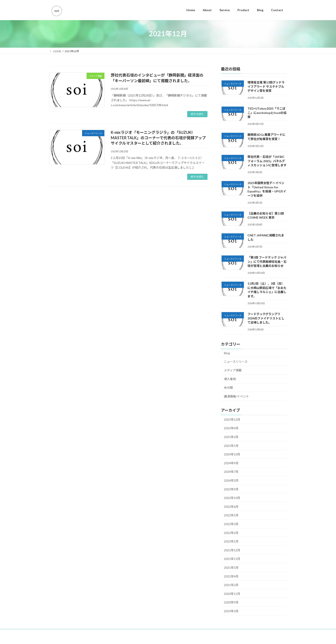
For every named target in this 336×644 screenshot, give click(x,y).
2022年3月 (231, 524)
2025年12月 (232, 419)
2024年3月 (231, 480)
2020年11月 (232, 593)
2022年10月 (232, 498)
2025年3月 (231, 437)
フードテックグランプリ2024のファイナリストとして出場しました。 (266, 318)
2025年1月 (231, 445)
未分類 (228, 388)
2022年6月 (231, 506)
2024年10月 (232, 454)
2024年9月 (231, 463)
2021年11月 (232, 559)
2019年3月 (231, 611)
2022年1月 (231, 541)
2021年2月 (231, 585)
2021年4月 (231, 576)
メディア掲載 (233, 370)
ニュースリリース (236, 361)
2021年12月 (232, 550)
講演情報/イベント (236, 396)
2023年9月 (231, 489)
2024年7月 (231, 472)
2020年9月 (231, 602)
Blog (227, 353)
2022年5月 (231, 515)
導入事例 (230, 379)
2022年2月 (231, 533)
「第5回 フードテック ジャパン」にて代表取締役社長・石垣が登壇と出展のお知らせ (267, 262)
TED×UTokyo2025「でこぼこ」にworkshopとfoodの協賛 (267, 113)
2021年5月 (231, 568)
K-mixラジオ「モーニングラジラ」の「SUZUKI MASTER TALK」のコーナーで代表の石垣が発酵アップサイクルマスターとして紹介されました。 (158, 138)
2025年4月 (231, 428)
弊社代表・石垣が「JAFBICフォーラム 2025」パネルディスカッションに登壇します (267, 161)
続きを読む (197, 114)
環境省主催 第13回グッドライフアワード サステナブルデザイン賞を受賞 (266, 86)
